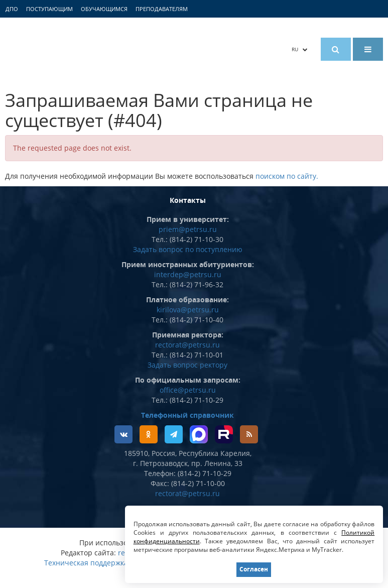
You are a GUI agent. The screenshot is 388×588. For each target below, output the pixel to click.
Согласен (254, 569)
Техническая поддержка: (87, 563)
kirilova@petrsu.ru (188, 310)
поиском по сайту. (287, 176)
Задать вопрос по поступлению (188, 249)
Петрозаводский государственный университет (96, 49)
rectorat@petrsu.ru (187, 345)
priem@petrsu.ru (188, 229)
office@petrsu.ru (188, 390)
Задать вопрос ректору (187, 365)
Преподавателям (162, 9)
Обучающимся (104, 9)
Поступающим (49, 9)
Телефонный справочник (187, 415)
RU (300, 49)
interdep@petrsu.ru (188, 274)
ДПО (12, 9)
